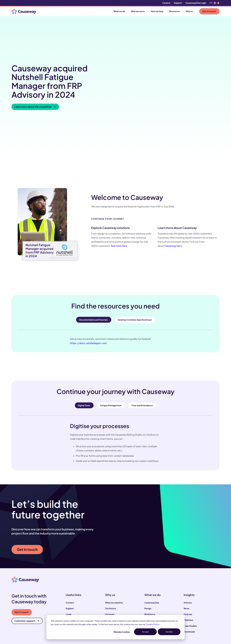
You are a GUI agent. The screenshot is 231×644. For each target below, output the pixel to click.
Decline (169, 632)
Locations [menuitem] (71, 567)
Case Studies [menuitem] (190, 567)
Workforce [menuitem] (150, 555)
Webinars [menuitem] (188, 561)
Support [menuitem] (178, 3)
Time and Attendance (142, 346)
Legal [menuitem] (69, 555)
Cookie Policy (153, 624)
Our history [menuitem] (110, 549)
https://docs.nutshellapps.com (88, 284)
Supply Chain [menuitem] (151, 561)
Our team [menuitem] (110, 555)
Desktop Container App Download (135, 261)
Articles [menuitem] (188, 544)
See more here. (119, 187)
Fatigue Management (111, 346)
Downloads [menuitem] (189, 573)
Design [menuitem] (148, 549)
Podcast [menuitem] (188, 555)
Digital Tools (84, 346)
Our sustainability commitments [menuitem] (121, 561)
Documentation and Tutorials (93, 261)
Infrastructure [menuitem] (151, 573)
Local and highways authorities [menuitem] (81, 600)
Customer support (27, 562)
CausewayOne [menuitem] (152, 544)
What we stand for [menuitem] (114, 544)
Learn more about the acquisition (35, 77)
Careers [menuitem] (166, 3)
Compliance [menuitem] (72, 561)
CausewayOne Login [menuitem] (196, 3)
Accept (145, 632)
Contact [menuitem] (70, 544)
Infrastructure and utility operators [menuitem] (83, 606)
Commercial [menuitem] (151, 567)
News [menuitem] (187, 549)
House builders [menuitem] (73, 611)
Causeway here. (174, 187)
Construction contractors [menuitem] (78, 594)
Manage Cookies (122, 632)
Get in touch (209, 11)
